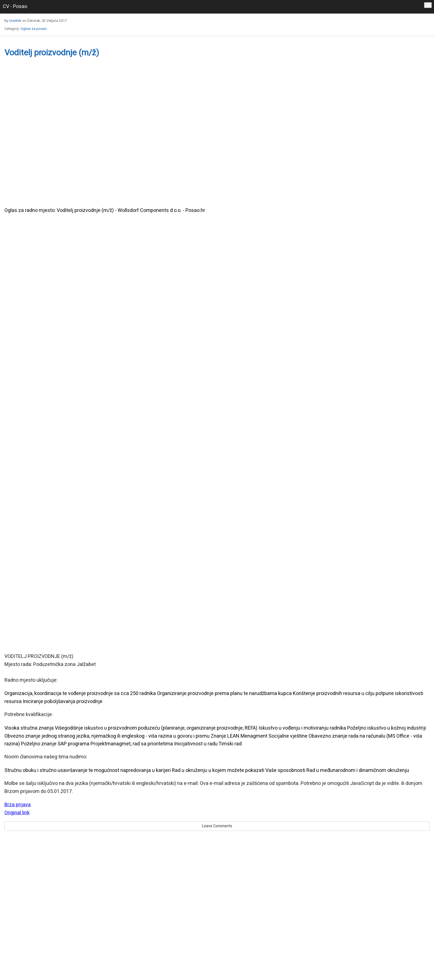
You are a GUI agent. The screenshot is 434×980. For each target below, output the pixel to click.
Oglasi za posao (34, 29)
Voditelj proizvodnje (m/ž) (52, 53)
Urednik (15, 21)
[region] (217, 136)
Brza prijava (18, 805)
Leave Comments (217, 826)
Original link (17, 813)
